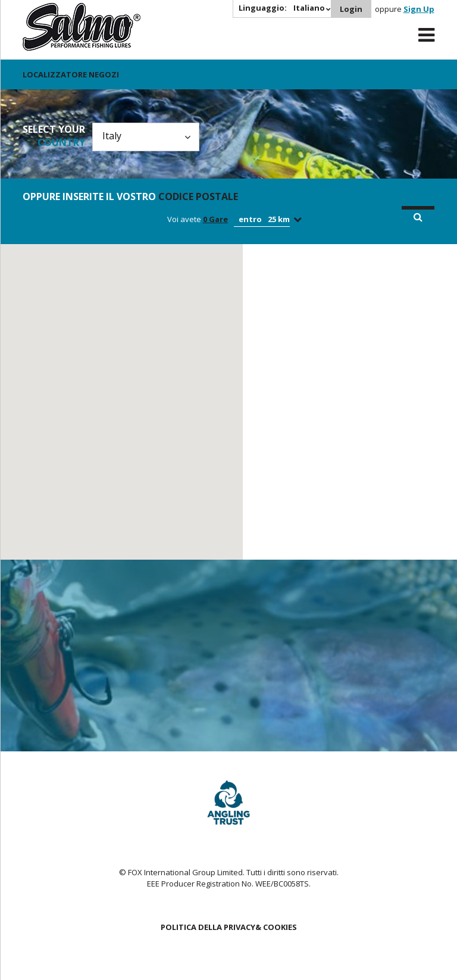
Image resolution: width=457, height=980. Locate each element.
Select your (54, 136)
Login (351, 9)
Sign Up (419, 9)
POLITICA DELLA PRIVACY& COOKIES (229, 927)
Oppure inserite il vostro (130, 196)
